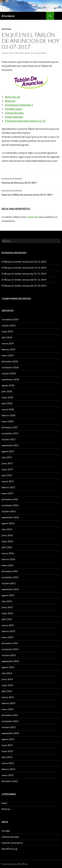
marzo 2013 (8, 763)
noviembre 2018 (10, 367)
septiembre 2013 (10, 733)
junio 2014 (7, 679)
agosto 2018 (8, 385)
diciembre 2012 (10, 781)
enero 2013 (8, 775)
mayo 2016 (7, 541)
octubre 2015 (9, 583)
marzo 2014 (8, 697)
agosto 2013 (8, 739)
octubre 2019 (9, 325)
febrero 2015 (8, 631)
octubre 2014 (9, 655)
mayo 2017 (7, 469)
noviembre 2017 (10, 433)
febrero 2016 (8, 559)
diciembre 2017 (10, 427)
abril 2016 (7, 547)
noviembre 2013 (10, 721)
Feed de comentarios (12, 843)
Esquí (4, 803)
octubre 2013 (9, 727)
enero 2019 (8, 355)
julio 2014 (7, 673)
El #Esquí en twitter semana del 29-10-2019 (24, 286)
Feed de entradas (10, 837)
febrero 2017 (8, 487)
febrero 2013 (8, 769)
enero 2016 (8, 565)
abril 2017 (7, 475)
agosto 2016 (8, 523)
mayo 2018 (7, 397)
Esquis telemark (14, 117)
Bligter (20, 53)
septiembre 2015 (10, 589)
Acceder (6, 831)
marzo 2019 (8, 343)
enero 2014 (8, 709)
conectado (33, 217)
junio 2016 (7, 535)
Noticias (6, 29)
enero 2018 (8, 421)
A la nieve (8, 16)
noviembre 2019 (10, 319)
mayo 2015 (7, 613)
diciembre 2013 (10, 715)
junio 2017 (7, 463)
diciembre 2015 (10, 571)
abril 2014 (7, 691)
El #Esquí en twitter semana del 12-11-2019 (24, 274)
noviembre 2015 (10, 577)
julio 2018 (7, 391)
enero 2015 (8, 637)
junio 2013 (7, 745)
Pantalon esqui (13, 109)
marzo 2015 (8, 625)
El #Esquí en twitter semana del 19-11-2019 (24, 268)
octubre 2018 (9, 373)
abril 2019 (7, 337)
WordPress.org (9, 849)
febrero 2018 (8, 415)
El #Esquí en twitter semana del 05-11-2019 (24, 280)
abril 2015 (7, 619)
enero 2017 (8, 493)
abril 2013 (7, 757)
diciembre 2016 (10, 499)
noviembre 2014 (10, 649)
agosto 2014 (8, 667)
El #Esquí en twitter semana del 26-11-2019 (24, 262)
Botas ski (10, 101)
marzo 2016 (8, 553)
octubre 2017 (9, 439)
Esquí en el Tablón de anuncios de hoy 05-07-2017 (31, 192)
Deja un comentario (36, 53)
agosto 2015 (8, 595)
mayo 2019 (7, 331)
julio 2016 (7, 529)
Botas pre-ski (12, 97)
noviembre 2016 (10, 505)
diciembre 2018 (10, 361)
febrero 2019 (8, 349)
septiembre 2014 (10, 661)
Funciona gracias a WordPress (15, 864)
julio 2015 (7, 601)
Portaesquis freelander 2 (19, 105)
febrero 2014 (8, 703)
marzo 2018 (8, 409)
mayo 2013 (7, 751)
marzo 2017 (8, 481)
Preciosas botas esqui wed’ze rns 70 (25, 121)
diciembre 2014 (10, 643)
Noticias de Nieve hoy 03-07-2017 (31, 180)
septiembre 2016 (10, 517)
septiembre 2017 (10, 445)
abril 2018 (7, 403)
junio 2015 (7, 607)
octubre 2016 (9, 511)
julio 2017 (7, 457)
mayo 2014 (7, 685)
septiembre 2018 (10, 379)
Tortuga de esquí (14, 113)
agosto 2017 (8, 451)
